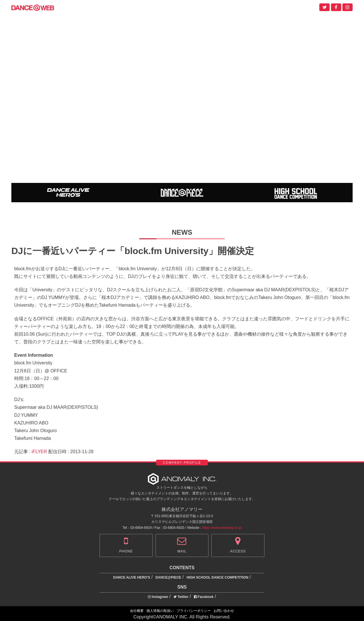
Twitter (181, 597)
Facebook (204, 597)
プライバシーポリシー (194, 611)
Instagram (158, 597)
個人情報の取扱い (160, 611)
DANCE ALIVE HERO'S (132, 577)
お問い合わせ (224, 611)
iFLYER (39, 452)
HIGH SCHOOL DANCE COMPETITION (217, 577)
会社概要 (137, 611)
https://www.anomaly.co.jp (222, 528)
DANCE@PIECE (168, 577)
